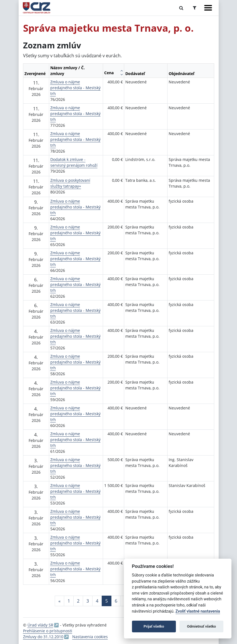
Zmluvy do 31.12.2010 (43, 637)
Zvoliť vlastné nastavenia (198, 611)
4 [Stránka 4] (97, 601)
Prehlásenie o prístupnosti (48, 631)
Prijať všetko (154, 626)
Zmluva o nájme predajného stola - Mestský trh (75, 88)
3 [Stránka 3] (88, 601)
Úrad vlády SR (40, 625)
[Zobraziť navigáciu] (208, 8)
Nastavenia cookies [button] (90, 637)
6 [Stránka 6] (116, 601)
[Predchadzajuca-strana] (59, 601)
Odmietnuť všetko (201, 626)
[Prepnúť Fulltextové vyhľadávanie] (181, 8)
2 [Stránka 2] (78, 601)
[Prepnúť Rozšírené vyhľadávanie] (195, 8)
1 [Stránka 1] (69, 601)
